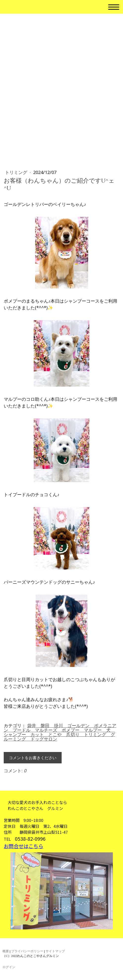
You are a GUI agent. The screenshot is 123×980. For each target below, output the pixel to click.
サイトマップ (55, 951)
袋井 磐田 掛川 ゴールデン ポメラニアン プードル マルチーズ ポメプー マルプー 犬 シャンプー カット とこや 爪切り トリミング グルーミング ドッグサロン (60, 732)
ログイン (9, 967)
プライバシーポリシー (27, 951)
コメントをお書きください (33, 758)
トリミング (17, 172)
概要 (6, 951)
